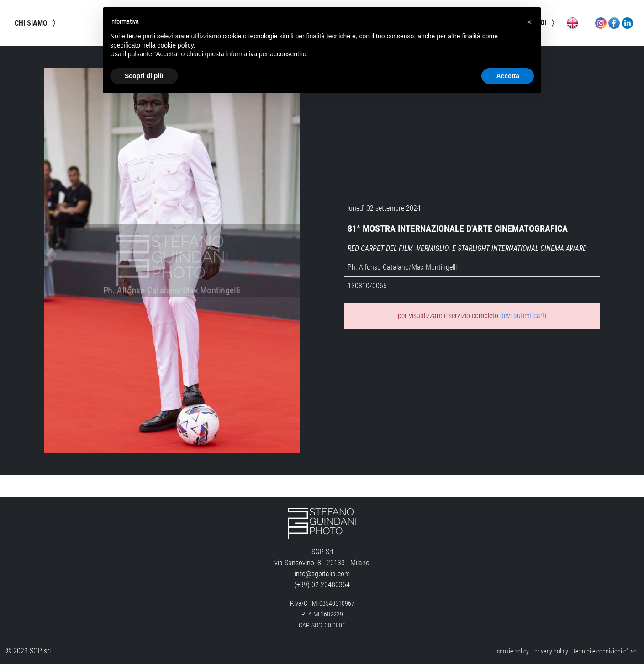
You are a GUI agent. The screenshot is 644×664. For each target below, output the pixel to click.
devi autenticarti (523, 316)
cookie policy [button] (176, 45)
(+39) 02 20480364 (322, 585)
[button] (529, 22)
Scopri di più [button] (144, 76)
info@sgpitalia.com (322, 574)
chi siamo (37, 23)
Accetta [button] (508, 76)
